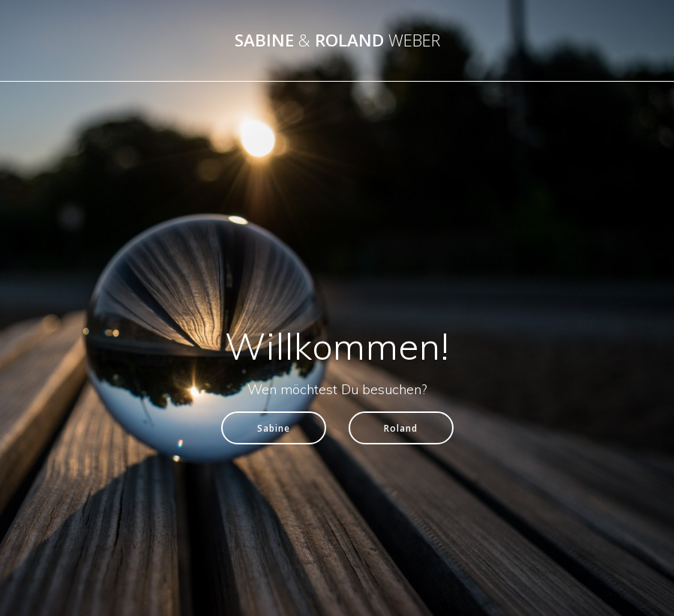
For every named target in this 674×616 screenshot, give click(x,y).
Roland (401, 428)
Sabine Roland (337, 40)
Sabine (274, 428)
